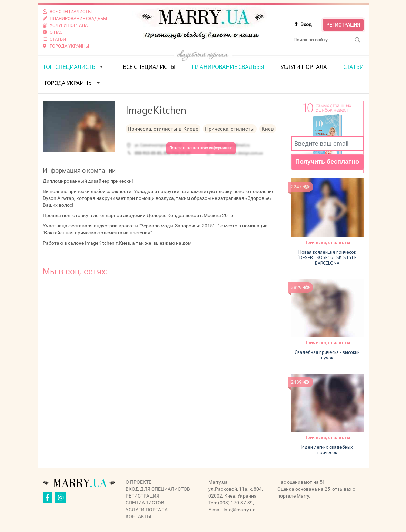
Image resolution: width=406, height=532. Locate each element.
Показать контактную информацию (201, 148)
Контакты (138, 516)
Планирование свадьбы (228, 67)
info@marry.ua (240, 510)
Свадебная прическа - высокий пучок (327, 355)
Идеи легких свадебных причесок (327, 450)
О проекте (138, 482)
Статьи (353, 67)
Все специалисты (149, 67)
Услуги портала (304, 67)
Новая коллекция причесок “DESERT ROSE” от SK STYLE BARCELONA (327, 257)
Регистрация (343, 25)
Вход (306, 24)
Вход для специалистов (158, 489)
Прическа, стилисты (327, 242)
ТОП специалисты (70, 67)
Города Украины (69, 83)
